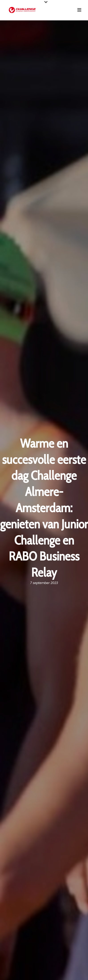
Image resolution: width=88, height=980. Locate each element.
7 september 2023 (44, 583)
